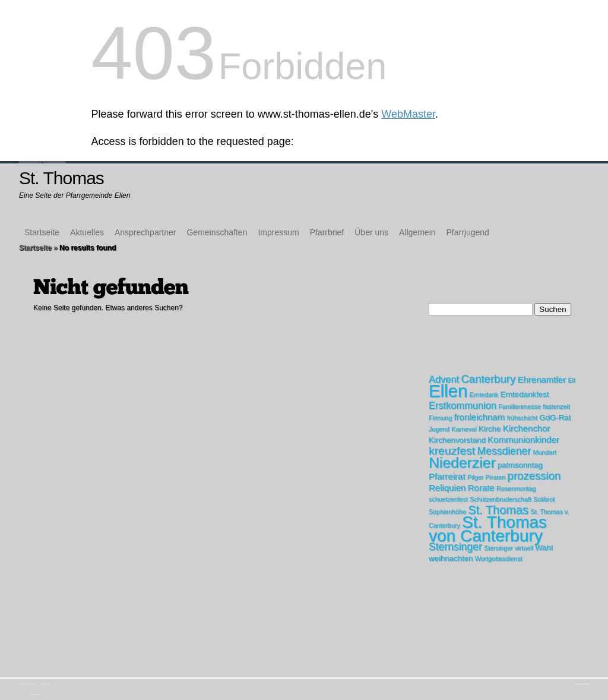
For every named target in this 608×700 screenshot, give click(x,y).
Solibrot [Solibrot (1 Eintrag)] (544, 499)
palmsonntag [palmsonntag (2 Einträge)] (520, 465)
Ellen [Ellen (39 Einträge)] (448, 391)
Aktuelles (87, 232)
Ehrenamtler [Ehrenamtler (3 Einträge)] (542, 379)
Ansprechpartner (145, 232)
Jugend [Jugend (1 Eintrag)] (439, 429)
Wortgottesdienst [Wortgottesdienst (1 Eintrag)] (499, 559)
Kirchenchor (32, 694)
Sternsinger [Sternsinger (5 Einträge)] (455, 547)
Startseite (42, 232)
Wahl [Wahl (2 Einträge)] (544, 548)
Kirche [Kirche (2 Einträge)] (490, 429)
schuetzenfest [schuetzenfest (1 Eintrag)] (448, 499)
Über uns (371, 232)
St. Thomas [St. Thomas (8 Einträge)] (498, 510)
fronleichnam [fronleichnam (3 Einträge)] (479, 417)
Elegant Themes (580, 684)
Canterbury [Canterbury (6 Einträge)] (488, 379)
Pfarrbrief (327, 232)
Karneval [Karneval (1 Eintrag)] (464, 429)
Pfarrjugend (468, 232)
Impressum (278, 232)
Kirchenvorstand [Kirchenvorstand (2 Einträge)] (457, 440)
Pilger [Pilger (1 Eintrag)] (475, 477)
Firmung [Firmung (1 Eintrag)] (440, 418)
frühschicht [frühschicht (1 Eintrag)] (522, 418)
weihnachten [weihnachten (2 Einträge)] (451, 558)
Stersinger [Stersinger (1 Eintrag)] (498, 548)
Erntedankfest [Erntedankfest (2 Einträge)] (524, 394)
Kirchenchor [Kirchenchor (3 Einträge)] (527, 428)
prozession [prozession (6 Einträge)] (534, 476)
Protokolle (39, 694)
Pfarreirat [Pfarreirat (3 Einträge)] (447, 476)
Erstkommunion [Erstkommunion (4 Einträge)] (463, 405)
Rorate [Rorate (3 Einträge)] (481, 488)
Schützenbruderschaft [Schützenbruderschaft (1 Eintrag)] (501, 499)
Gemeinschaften (217, 232)
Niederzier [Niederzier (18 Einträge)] (462, 463)
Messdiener (35, 694)
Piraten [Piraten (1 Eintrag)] (496, 477)
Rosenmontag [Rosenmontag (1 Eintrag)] (516, 488)
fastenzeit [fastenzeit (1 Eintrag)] (556, 406)
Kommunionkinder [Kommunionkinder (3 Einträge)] (523, 439)
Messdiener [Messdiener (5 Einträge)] (504, 451)
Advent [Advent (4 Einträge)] (444, 379)
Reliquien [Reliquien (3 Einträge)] (447, 488)
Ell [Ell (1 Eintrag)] (571, 380)
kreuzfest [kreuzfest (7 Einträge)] (452, 451)
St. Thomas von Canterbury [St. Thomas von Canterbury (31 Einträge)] (488, 529)
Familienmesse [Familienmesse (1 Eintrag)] (520, 406)
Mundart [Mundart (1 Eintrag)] (545, 452)
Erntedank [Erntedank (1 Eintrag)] (484, 395)
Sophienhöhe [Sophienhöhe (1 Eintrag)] (447, 512)
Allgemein (417, 232)
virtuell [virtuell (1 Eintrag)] (524, 548)
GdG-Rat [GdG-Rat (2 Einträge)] (555, 417)
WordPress (588, 684)
